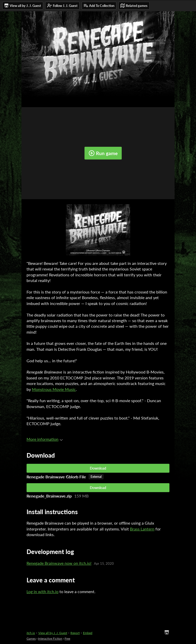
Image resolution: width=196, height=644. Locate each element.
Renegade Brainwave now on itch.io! (59, 563)
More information (45, 439)
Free (67, 639)
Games (31, 639)
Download (98, 468)
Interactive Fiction (50, 639)
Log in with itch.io (42, 591)
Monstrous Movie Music (54, 389)
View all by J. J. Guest (53, 633)
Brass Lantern (142, 529)
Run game (103, 153)
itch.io (31, 633)
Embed (88, 633)
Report (75, 633)
